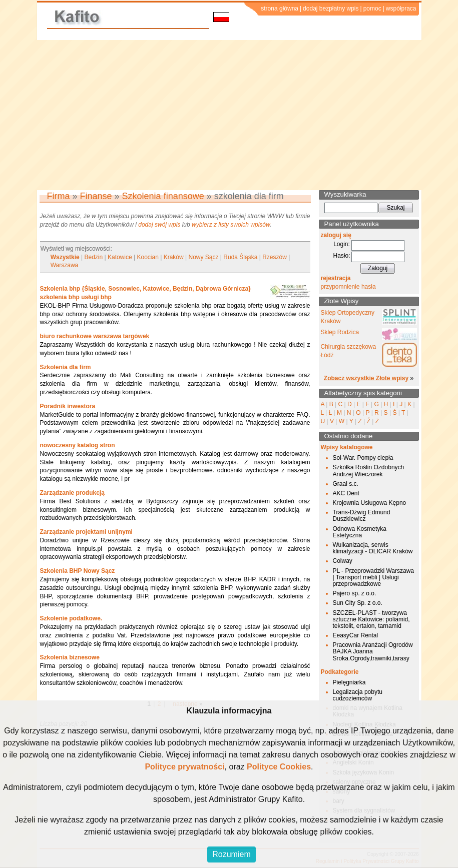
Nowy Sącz (204, 257)
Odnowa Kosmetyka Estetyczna (360, 532)
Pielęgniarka (349, 682)
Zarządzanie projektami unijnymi (86, 532)
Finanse (96, 196)
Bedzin (94, 257)
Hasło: (341, 256)
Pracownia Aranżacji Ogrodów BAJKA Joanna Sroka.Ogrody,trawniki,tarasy (373, 651)
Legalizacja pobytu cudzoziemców (358, 695)
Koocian (148, 257)
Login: (342, 244)
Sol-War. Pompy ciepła (363, 458)
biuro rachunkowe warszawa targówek (95, 336)
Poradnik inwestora (68, 406)
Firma (59, 196)
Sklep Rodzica (340, 332)
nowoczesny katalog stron (78, 445)
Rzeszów (275, 257)
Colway (343, 561)
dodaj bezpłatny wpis (331, 9)
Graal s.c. (346, 484)
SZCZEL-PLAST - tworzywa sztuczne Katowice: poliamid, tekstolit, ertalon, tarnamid (371, 619)
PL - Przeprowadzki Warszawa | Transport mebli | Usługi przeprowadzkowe (374, 577)
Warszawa (65, 265)
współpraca (401, 9)
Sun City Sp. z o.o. (358, 603)
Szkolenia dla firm (66, 367)
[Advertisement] (229, 115)
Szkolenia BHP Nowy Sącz (78, 571)
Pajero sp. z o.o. (355, 593)
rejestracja (336, 278)
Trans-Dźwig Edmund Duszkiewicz (362, 516)
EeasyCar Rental (356, 635)
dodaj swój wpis (159, 225)
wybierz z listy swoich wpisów (231, 225)
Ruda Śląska (240, 257)
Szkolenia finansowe (163, 196)
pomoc (372, 9)
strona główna (280, 9)
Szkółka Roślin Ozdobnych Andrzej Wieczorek (369, 471)
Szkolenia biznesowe (70, 657)
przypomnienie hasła (348, 287)
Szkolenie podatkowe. (71, 618)
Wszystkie (65, 257)
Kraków (174, 257)
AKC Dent (346, 493)
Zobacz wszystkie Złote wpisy (366, 378)
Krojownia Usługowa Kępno (370, 503)
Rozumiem (231, 854)
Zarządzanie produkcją (72, 493)
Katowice (120, 257)
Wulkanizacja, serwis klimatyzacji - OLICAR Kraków (373, 548)
